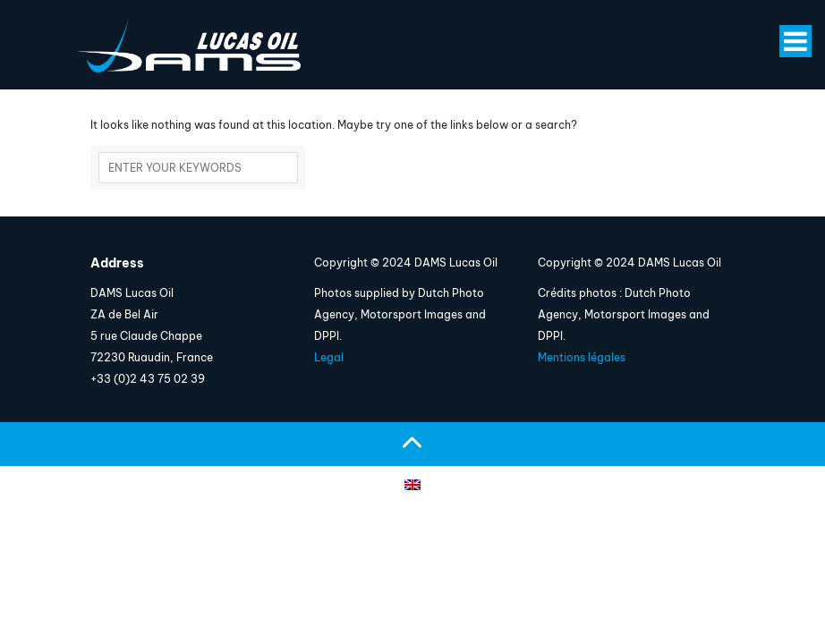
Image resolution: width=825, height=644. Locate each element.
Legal (329, 357)
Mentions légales (582, 357)
